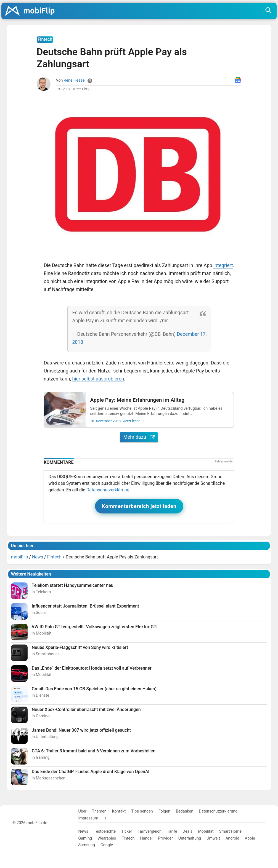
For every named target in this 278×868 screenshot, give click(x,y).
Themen (99, 811)
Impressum (88, 818)
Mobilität (206, 831)
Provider (166, 838)
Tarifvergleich (149, 831)
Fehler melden (224, 461)
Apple (250, 838)
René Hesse (74, 80)
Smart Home (230, 831)
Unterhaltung (190, 838)
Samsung (86, 845)
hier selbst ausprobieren (98, 379)
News (83, 831)
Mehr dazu (139, 437)
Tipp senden (142, 811)
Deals (187, 831)
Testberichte (105, 831)
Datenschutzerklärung (108, 490)
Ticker (127, 831)
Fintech (128, 838)
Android (232, 838)
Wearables (107, 838)
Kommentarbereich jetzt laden (139, 506)
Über (82, 811)
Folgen (164, 811)
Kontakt (119, 811)
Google (107, 845)
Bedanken (185, 811)
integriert (223, 265)
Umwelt (213, 838)
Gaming (85, 838)
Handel (146, 838)
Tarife (172, 831)
